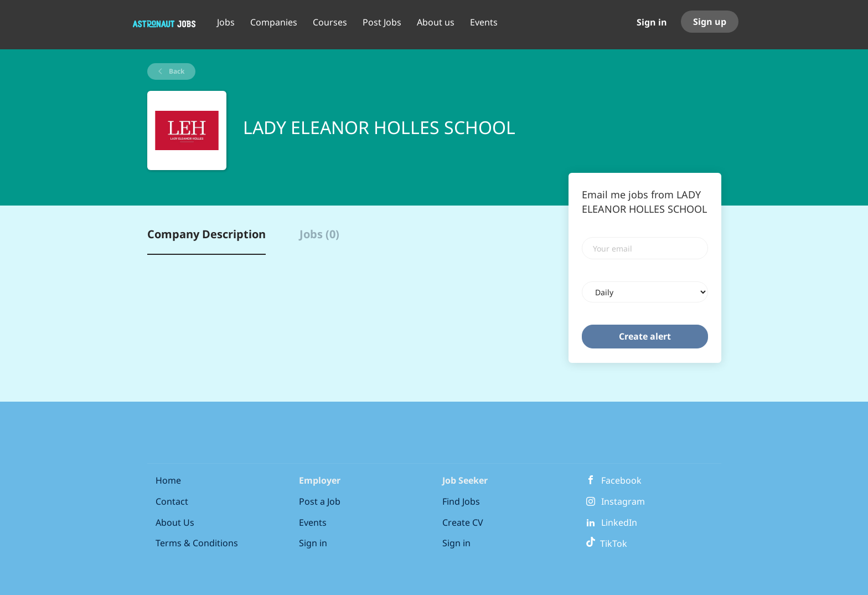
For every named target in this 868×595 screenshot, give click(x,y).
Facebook (621, 480)
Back (176, 71)
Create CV (463, 522)
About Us (175, 522)
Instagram (623, 501)
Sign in (652, 22)
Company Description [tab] (206, 234)
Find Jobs (461, 501)
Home (168, 480)
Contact (172, 501)
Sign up (710, 22)
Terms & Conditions (197, 543)
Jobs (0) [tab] (319, 234)
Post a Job (320, 501)
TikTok (606, 543)
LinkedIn (619, 522)
